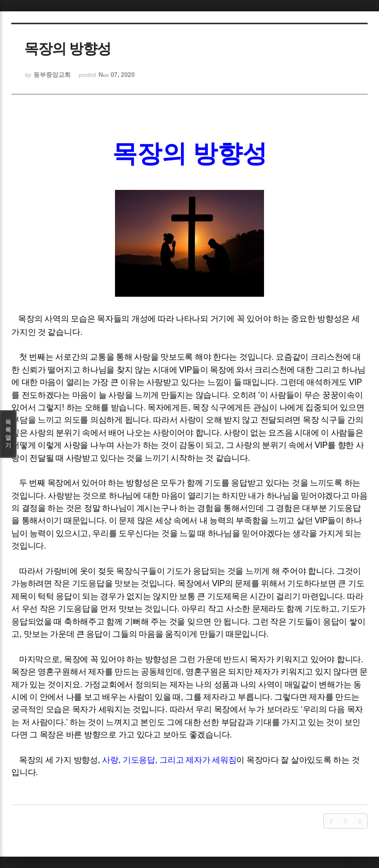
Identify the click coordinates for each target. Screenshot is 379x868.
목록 (8, 434)
